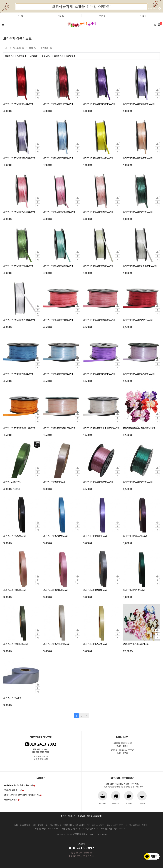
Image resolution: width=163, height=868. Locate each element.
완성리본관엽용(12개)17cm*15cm (139, 428)
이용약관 (81, 816)
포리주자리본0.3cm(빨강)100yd (18, 104)
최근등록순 (71, 56)
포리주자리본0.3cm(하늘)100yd (58, 158)
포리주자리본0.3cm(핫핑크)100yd (19, 212)
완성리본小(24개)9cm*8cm (136, 644)
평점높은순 (46, 56)
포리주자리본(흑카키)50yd (15, 644)
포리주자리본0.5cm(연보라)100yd (139, 374)
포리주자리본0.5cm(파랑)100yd (18, 374)
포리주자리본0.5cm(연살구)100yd (59, 428)
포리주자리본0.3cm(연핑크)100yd (59, 212)
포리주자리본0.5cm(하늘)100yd (58, 374)
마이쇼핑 (102, 16)
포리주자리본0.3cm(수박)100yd (138, 212)
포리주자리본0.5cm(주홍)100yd (58, 320)
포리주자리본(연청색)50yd (55, 536)
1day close (154, 9)
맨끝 (87, 716)
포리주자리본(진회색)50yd (95, 590)
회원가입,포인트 (11, 799)
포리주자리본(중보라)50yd (95, 536)
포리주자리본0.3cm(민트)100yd (58, 266)
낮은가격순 (22, 56)
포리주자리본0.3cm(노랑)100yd (98, 158)
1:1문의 (143, 16)
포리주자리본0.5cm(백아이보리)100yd (101, 428)
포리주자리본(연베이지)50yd (56, 644)
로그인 (20, 16)
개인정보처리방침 (94, 816)
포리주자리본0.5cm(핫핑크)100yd (99, 320)
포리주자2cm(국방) (12, 482)
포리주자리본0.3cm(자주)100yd (58, 104)
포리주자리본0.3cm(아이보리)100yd (140, 266)
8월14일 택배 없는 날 (13, 790)
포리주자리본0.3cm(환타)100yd (138, 158)
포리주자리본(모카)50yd (54, 482)
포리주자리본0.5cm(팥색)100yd (98, 482)
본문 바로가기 (0, 13)
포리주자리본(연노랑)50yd (95, 644)
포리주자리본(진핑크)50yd (55, 590)
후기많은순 (59, 56)
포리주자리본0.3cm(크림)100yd (98, 266)
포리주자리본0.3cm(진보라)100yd (99, 104)
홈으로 (63, 816)
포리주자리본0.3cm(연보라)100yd (19, 158)
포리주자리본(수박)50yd (134, 590)
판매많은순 (10, 56)
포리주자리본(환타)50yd (14, 590)
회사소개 (72, 816)
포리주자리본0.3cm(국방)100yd (18, 266)
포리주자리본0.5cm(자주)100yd (138, 320)
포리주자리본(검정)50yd (14, 536)
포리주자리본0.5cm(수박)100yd (138, 482)
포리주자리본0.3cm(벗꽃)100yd (98, 212)
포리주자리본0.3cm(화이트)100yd (19, 320)
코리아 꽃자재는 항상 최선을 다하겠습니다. (22, 795)
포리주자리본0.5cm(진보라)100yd (99, 374)
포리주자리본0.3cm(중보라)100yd (139, 104)
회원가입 (61, 16)
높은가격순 (34, 56)
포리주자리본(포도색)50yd (135, 536)
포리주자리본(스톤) (12, 698)
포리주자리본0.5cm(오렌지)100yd (19, 428)
